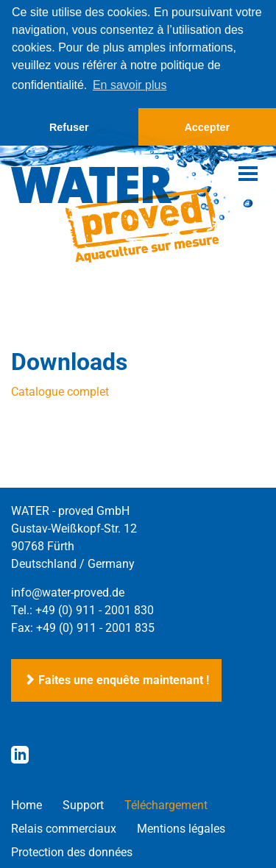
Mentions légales (181, 828)
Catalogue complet (60, 391)
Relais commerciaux (64, 828)
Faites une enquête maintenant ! (116, 679)
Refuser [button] (69, 127)
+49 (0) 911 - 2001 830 (95, 609)
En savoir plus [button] (130, 85)
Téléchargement (166, 804)
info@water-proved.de (68, 592)
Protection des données (72, 851)
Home (26, 804)
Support (83, 804)
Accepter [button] (207, 127)
